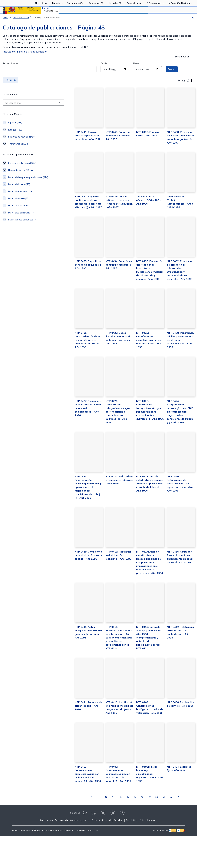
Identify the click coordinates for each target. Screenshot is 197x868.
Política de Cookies (148, 852)
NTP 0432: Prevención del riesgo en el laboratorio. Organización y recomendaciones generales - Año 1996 (179, 291)
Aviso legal (119, 852)
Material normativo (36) (20, 199)
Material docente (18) (19, 192)
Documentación (75, 17)
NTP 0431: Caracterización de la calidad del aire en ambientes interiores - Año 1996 (74, 365)
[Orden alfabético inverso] (192, 88)
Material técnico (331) (19, 206)
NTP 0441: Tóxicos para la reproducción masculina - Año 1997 (76, 148)
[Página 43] (99, 829)
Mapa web (107, 852)
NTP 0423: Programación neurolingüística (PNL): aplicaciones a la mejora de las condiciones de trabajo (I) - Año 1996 (76, 512)
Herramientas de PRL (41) (21, 178)
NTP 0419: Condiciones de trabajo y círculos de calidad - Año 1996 (76, 582)
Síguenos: (75, 845)
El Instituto (41, 17)
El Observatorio (154, 17)
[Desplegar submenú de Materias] (63, 17)
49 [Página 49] (142, 829)
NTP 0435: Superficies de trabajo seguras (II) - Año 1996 (76, 288)
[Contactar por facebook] (123, 845)
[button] (193, 25)
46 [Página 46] (121, 829)
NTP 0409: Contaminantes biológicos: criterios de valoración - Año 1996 (145, 736)
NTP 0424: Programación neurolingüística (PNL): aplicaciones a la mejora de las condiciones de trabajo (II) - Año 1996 (178, 438)
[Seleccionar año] (27, 110)
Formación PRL (97, 17)
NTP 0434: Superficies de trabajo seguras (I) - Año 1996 (110, 288)
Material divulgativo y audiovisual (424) (28, 185)
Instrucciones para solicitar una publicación (25, 59)
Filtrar (11, 87)
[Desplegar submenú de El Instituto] (48, 17)
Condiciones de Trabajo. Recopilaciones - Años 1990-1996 (177, 218)
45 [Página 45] (113, 829)
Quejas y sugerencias (80, 852)
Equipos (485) (15, 130)
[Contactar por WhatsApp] (85, 846)
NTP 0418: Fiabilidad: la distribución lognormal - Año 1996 (109, 582)
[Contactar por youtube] (103, 845)
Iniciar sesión (184, 6)
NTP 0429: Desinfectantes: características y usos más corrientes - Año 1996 (145, 361)
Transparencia (61, 852)
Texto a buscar (10, 71)
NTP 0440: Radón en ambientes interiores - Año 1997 (108, 148)
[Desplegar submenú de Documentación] (85, 17)
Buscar (172, 76)
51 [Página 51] (157, 829)
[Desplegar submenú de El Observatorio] (164, 17)
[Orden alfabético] (188, 88)
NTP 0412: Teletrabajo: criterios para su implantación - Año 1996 (178, 659)
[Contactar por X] (94, 845)
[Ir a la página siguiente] (171, 829)
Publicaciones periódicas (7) (22, 227)
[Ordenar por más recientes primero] (179, 88)
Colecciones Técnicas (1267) (22, 171)
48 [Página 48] (135, 829)
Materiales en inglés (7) (20, 213)
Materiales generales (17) (21, 220)
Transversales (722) (18, 151)
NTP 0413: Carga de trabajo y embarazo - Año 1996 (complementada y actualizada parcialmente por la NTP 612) (144, 662)
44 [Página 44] (106, 829)
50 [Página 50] (150, 829)
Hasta (136, 71)
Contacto (96, 852)
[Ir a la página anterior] (84, 829)
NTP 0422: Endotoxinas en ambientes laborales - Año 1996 (110, 508)
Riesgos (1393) (16, 137)
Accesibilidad (131, 852)
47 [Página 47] (128, 829)
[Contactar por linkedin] (113, 845)
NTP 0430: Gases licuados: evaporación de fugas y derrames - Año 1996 (111, 361)
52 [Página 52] (164, 829)
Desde (104, 71)
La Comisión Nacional (179, 17)
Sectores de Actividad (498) (22, 144)
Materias (57, 17)
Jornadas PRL (116, 17)
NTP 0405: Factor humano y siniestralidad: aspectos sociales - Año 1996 (145, 806)
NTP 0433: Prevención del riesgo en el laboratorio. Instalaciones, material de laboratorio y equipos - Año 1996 (144, 291)
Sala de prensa (46, 852)
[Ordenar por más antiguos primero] (184, 88)
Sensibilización (135, 17)
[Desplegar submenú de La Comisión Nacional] (192, 17)
